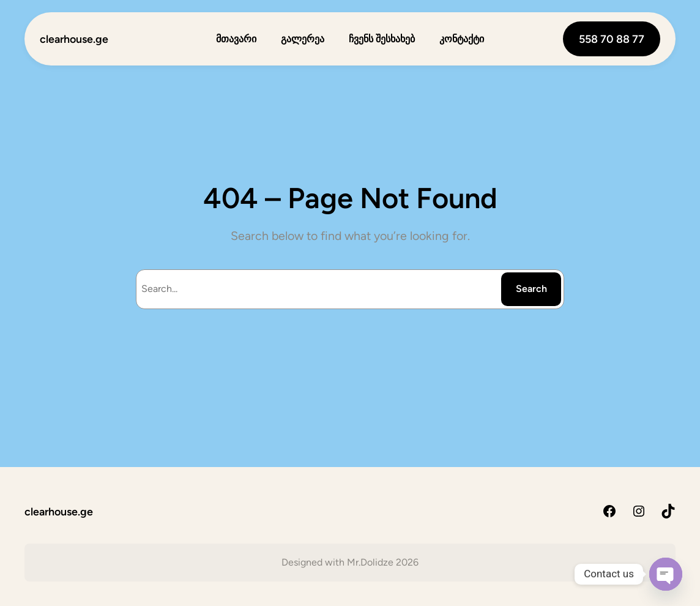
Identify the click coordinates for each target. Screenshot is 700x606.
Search (531, 289)
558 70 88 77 (612, 39)
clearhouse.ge (74, 39)
